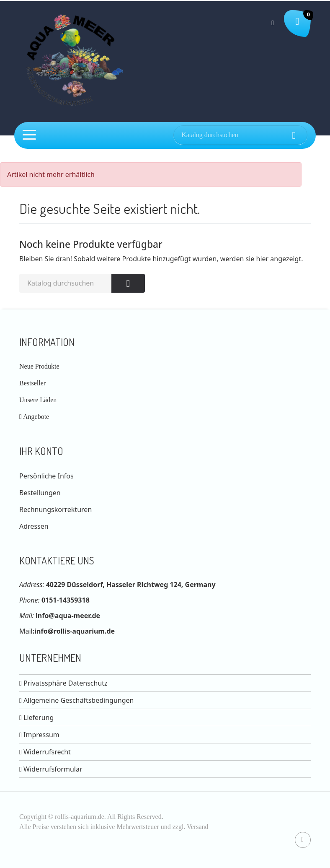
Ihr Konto (41, 451)
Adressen (34, 526)
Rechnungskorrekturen (55, 509)
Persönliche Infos (46, 476)
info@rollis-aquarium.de (75, 631)
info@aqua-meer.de (68, 616)
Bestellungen (40, 493)
